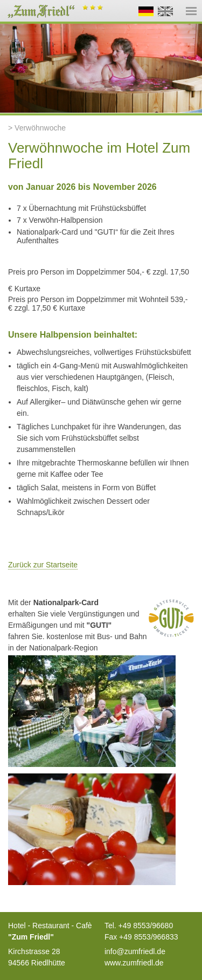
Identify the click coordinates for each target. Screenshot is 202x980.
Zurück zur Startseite (43, 565)
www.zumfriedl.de (134, 963)
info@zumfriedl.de (135, 951)
